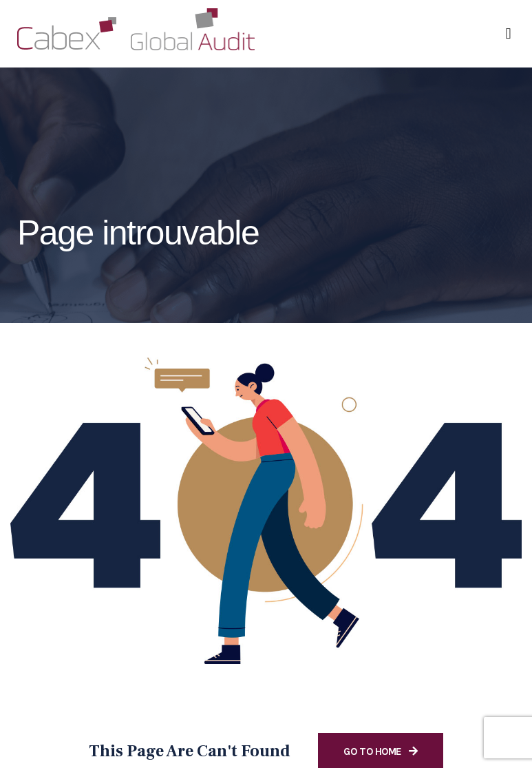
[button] (508, 33)
